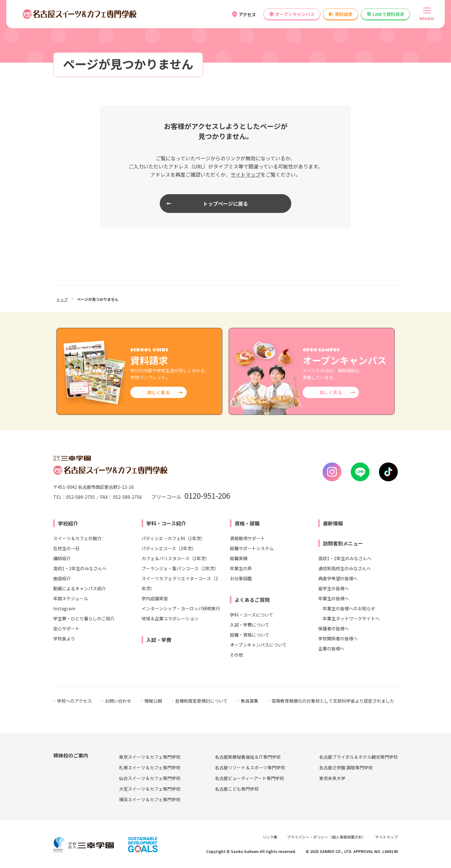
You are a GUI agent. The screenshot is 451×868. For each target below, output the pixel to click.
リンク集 (270, 837)
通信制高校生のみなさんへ (345, 568)
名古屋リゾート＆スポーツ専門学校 (250, 767)
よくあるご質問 (252, 600)
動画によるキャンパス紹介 (80, 588)
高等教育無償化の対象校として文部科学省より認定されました (333, 701)
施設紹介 (62, 578)
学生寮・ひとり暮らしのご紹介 (84, 618)
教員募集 (250, 701)
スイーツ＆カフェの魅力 (77, 538)
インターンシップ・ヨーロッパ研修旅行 (181, 608)
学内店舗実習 (155, 598)
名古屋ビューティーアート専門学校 (249, 778)
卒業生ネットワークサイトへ (351, 618)
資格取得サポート (247, 538)
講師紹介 (62, 558)
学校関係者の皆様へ (338, 638)
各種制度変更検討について (201, 701)
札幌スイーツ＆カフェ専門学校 (150, 767)
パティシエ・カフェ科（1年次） (173, 538)
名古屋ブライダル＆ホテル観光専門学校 (358, 757)
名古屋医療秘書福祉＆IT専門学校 (248, 757)
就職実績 (239, 558)
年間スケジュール (71, 598)
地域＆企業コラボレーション (170, 618)
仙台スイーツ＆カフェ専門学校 (150, 778)
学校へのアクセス (74, 701)
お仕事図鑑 (241, 578)
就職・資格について (250, 635)
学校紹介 (68, 523)
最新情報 (333, 523)
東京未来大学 (332, 778)
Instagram (64, 608)
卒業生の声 (241, 568)
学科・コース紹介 (166, 523)
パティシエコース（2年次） (169, 548)
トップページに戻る (225, 204)
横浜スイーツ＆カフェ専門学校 (150, 799)
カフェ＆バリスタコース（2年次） (176, 558)
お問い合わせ (118, 701)
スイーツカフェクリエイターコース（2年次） (180, 583)
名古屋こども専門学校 (237, 789)
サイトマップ (246, 174)
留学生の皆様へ (334, 588)
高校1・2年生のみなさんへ (80, 568)
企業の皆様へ (331, 648)
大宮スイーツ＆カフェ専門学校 (150, 789)
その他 (236, 655)
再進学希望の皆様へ (338, 578)
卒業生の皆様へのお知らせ (349, 608)
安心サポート (66, 628)
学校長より (64, 638)
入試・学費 (159, 640)
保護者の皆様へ (334, 628)
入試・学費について (250, 625)
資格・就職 (247, 523)
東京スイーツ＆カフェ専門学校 (150, 757)
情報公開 (153, 701)
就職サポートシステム (252, 548)
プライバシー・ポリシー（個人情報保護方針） (326, 837)
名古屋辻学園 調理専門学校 (346, 767)
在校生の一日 (66, 548)
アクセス (247, 14)
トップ (62, 299)
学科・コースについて (252, 615)
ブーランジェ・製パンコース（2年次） (180, 568)
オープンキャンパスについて (258, 645)
